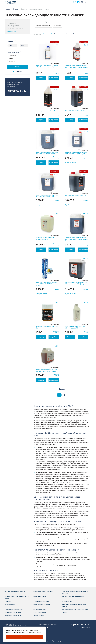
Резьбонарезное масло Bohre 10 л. (76, 196)
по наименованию (78, 34)
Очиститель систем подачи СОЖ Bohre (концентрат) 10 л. (46, 238)
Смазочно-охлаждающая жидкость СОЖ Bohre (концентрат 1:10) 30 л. (47, 153)
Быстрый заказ (54, 78)
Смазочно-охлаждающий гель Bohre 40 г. (47, 327)
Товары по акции (39, 615)
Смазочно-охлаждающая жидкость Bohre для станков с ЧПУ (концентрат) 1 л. (77, 67)
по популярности (58, 34)
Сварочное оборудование (42, 604)
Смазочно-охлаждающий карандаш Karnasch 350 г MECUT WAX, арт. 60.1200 (47, 284)
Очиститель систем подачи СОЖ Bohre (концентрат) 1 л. (75, 327)
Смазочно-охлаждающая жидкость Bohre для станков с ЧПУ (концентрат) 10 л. (77, 284)
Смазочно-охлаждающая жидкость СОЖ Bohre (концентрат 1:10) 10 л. (47, 196)
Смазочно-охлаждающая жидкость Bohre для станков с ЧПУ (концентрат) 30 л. (77, 239)
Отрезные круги (10, 604)
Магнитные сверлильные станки (15, 592)
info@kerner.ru (86, 628)
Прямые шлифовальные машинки (73, 596)
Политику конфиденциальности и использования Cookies (24, 632)
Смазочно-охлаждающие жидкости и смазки (17, 597)
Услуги (65, 612)
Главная (7, 9)
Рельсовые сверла (39, 609)
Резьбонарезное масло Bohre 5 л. (75, 111)
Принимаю (24, 637)
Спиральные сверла (40, 596)
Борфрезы (8, 601)
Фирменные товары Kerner (13, 615)
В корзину (41, 78)
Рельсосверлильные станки (14, 609)
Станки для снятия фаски (42, 601)
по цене (68, 34)
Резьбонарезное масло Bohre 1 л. (46, 111)
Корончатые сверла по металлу (44, 592)
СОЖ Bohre (58, 26)
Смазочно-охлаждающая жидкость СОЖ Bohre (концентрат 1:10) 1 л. (47, 66)
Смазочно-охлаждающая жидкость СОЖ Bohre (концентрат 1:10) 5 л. (76, 153)
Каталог (15, 9)
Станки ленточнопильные (13, 612)
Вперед (62, 389)
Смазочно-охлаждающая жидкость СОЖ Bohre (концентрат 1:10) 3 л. (47, 370)
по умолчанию (47, 34)
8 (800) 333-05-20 (17, 91)
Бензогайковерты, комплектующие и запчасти (74, 605)
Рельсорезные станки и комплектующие (75, 609)
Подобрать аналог (71, 163)
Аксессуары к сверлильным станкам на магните (75, 593)
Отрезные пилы (67, 601)
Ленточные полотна (40, 612)
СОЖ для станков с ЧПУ (43, 26)
